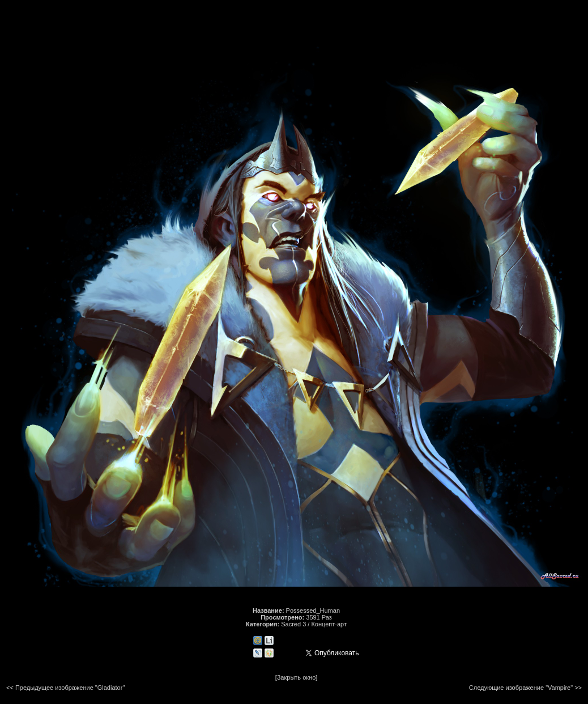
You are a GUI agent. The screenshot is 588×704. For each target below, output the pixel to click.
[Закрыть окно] (297, 677)
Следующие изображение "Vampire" (521, 688)
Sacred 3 (293, 624)
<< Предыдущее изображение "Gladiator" (65, 688)
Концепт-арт (329, 624)
